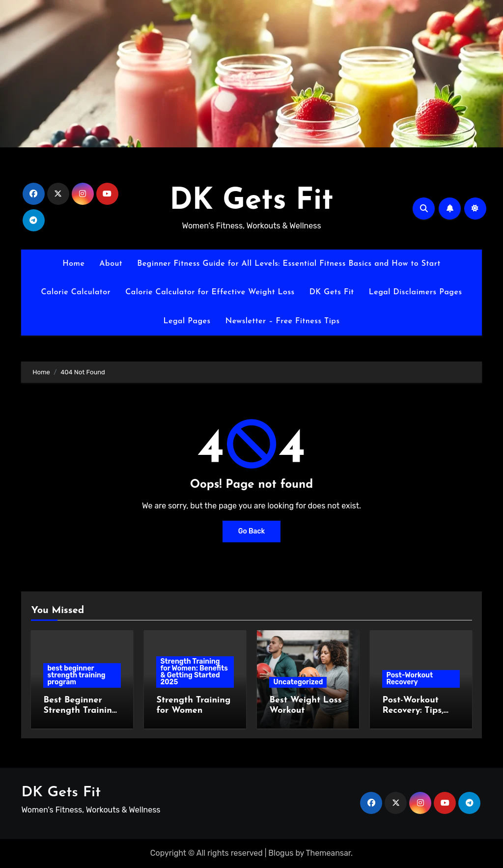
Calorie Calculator (76, 292)
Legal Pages (187, 321)
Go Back (252, 531)
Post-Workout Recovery (409, 679)
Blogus (281, 853)
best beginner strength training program (76, 675)
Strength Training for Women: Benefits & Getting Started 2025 (194, 672)
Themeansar (329, 853)
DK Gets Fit (251, 201)
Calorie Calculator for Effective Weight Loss (210, 292)
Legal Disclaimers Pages (416, 292)
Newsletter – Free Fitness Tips (283, 321)
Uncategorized (298, 682)
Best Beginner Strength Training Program (80, 711)
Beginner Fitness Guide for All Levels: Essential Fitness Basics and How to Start (289, 264)
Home (73, 264)
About (111, 264)
